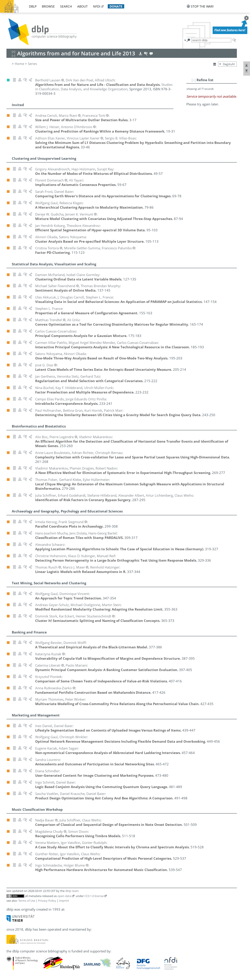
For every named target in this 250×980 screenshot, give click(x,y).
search (66, 6)
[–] (194, 80)
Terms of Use (27, 901)
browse (48, 6)
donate (116, 6)
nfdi (97, 6)
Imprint (64, 901)
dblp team (72, 891)
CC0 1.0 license (94, 896)
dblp (33, 6)
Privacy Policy (47, 901)
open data (64, 896)
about (82, 6)
